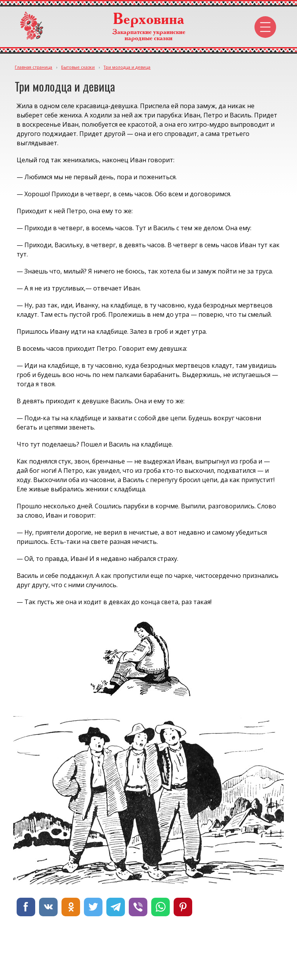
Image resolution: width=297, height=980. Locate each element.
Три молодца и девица (127, 67)
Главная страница (33, 67)
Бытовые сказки (78, 67)
